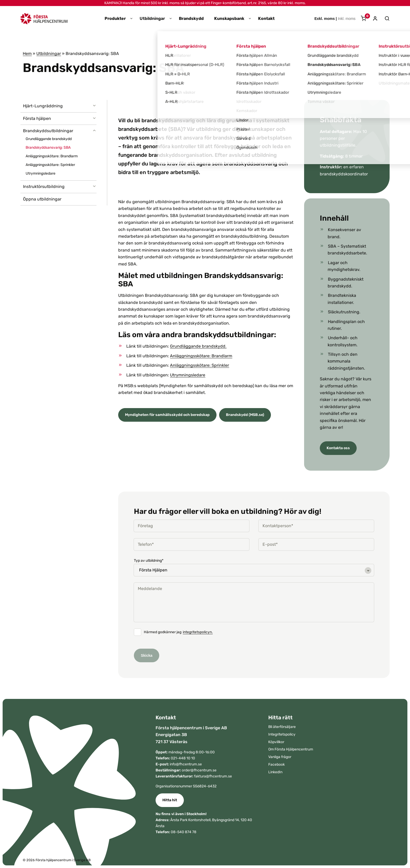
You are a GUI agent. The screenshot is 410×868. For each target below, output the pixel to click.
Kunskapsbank (229, 19)
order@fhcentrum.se (199, 770)
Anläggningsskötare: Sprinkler (50, 165)
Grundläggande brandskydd (49, 139)
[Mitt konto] (373, 19)
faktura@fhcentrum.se (213, 776)
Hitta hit (170, 800)
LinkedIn (275, 772)
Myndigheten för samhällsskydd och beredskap (167, 415)
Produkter (115, 19)
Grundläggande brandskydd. (198, 346)
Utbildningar (152, 19)
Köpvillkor (276, 742)
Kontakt (266, 19)
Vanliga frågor (280, 757)
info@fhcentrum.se (186, 764)
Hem (27, 54)
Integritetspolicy (282, 734)
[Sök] (384, 19)
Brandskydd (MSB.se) (245, 415)
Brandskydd (191, 19)
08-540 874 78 (184, 832)
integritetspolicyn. (198, 632)
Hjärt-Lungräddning (43, 106)
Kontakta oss (338, 448)
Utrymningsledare (41, 173)
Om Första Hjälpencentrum (291, 749)
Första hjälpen (37, 118)
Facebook (277, 764)
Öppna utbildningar (42, 199)
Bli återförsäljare (282, 727)
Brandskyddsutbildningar (48, 131)
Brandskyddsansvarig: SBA (48, 148)
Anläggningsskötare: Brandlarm (52, 156)
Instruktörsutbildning (44, 187)
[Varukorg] (361, 19)
